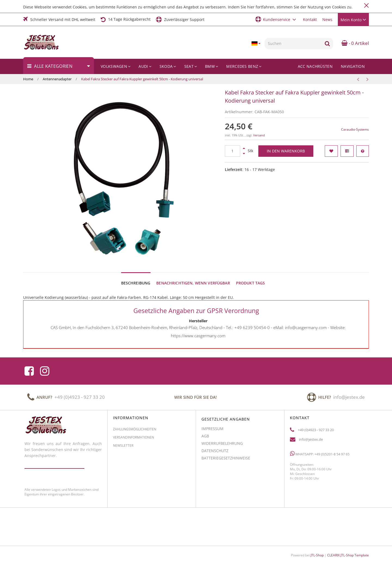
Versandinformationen (134, 435)
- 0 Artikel (355, 43)
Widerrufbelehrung (222, 441)
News (327, 19)
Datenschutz (215, 448)
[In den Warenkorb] (286, 151)
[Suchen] (293, 44)
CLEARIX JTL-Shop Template (348, 550)
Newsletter (123, 443)
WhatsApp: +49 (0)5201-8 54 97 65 (320, 451)
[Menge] (232, 151)
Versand (259, 135)
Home (28, 79)
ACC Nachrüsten (315, 66)
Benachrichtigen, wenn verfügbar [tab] (193, 278)
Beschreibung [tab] (136, 278)
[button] (276, 19)
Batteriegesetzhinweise (226, 455)
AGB (205, 433)
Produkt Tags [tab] (251, 278)
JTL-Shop (317, 550)
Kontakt (310, 19)
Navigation (353, 66)
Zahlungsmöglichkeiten (135, 426)
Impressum (212, 426)
